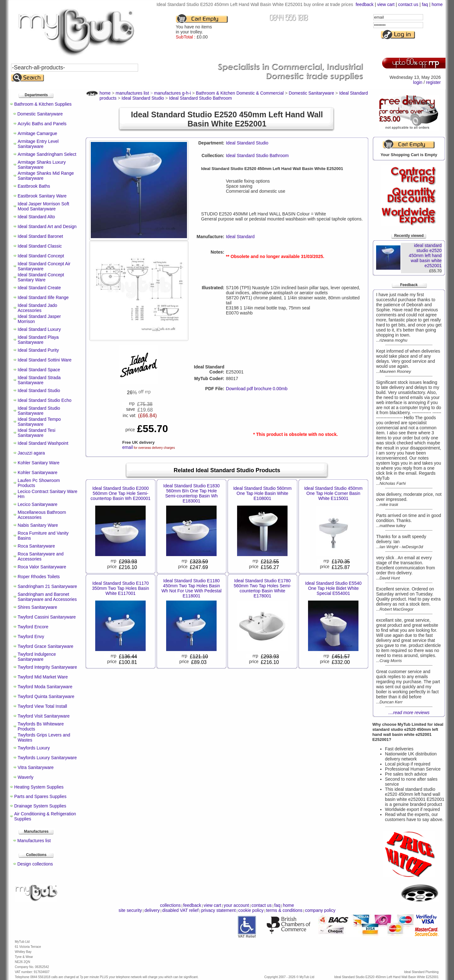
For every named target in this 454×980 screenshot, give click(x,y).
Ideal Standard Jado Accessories (37, 308)
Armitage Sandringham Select (47, 154)
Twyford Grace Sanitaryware (46, 646)
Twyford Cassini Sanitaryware (47, 617)
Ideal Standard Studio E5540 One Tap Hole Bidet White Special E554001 (333, 588)
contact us (408, 4)
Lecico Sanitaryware (38, 504)
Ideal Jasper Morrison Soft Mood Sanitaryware (43, 206)
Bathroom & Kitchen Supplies (43, 104)
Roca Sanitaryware (36, 546)
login (418, 82)
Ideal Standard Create (39, 288)
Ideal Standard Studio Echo (44, 400)
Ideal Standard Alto (36, 217)
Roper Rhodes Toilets (39, 577)
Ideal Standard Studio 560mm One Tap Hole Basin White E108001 (262, 493)
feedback (365, 4)
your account (236, 905)
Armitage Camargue (37, 133)
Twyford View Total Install (42, 706)
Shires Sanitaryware (37, 607)
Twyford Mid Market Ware (43, 677)
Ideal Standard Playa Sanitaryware (38, 340)
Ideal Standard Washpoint (43, 443)
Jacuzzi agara (31, 453)
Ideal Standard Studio (39, 390)
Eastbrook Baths (34, 186)
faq (425, 4)
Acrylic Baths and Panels (42, 124)
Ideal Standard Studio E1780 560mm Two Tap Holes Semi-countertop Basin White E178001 (262, 588)
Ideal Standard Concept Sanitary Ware (41, 277)
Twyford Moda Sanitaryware (45, 687)
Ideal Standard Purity (38, 350)
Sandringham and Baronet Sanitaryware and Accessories (47, 597)
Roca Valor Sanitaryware (42, 567)
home (437, 4)
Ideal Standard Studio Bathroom (257, 156)
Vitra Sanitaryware (36, 767)
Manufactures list (34, 841)
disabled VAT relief (180, 910)
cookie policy (251, 910)
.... (409, 713)
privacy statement (218, 910)
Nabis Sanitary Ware (38, 525)
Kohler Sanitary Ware (39, 463)
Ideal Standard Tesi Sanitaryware (37, 433)
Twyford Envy (31, 637)
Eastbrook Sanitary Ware (42, 196)
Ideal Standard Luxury (39, 329)
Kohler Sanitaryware (38, 472)
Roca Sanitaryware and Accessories (41, 556)
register (433, 82)
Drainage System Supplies (40, 806)
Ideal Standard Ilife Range (43, 297)
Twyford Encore (33, 627)
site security (130, 910)
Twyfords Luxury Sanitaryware (47, 758)
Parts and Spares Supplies (40, 796)
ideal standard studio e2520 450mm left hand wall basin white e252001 (425, 255)
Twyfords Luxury (34, 748)
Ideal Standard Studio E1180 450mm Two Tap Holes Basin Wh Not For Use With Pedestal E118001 (192, 588)
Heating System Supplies (39, 787)
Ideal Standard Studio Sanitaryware (39, 411)
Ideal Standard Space (39, 370)
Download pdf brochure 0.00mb (256, 389)
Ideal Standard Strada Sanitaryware (39, 380)
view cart (386, 4)
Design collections (35, 864)
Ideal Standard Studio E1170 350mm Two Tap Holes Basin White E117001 (121, 588)
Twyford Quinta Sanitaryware (46, 696)
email (128, 447)
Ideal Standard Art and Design (47, 226)
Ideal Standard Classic (40, 246)
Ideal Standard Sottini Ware (45, 360)
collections (170, 905)
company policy (320, 910)
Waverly (26, 777)
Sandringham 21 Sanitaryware (47, 586)
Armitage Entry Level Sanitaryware (38, 144)
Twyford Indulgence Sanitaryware (37, 657)
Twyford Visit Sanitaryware (44, 716)
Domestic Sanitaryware (40, 114)
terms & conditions (284, 910)
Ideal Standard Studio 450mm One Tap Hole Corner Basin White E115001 (333, 493)
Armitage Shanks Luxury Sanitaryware (42, 165)
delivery (152, 910)
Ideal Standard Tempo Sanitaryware (39, 422)
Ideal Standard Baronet (40, 236)
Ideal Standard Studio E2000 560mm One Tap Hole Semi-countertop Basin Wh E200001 (120, 493)
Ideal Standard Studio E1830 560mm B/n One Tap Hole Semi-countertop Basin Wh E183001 (192, 493)
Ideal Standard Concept (41, 256)
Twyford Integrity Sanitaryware (47, 667)
